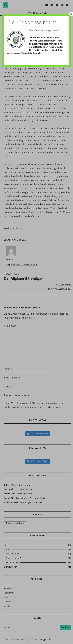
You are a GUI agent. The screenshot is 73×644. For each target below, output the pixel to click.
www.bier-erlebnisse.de (28, 53)
